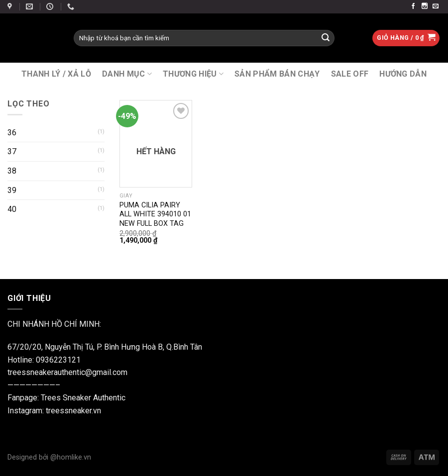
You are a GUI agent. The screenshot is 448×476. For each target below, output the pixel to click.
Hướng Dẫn (403, 74)
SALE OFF (350, 74)
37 (12, 151)
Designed (23, 457)
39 (12, 190)
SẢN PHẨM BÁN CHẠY (277, 74)
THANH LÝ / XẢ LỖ (56, 74)
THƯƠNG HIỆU (193, 74)
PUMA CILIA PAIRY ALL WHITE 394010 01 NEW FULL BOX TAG (155, 214)
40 (12, 209)
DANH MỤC (127, 74)
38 (12, 171)
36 (12, 133)
